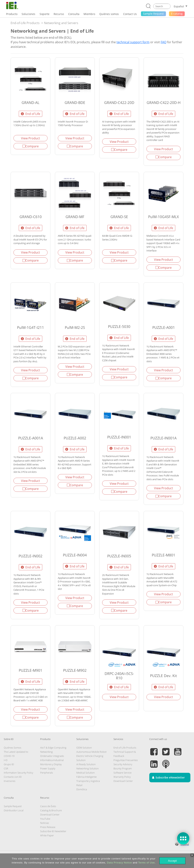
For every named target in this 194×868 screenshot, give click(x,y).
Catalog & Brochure (51, 810)
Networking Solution (88, 768)
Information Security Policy (18, 773)
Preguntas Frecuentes (126, 760)
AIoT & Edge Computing (53, 748)
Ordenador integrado (52, 756)
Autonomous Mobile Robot (91, 752)
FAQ (163, 42)
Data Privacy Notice (119, 863)
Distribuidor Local (14, 810)
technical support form (133, 42)
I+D (6, 760)
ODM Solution (84, 748)
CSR (6, 768)
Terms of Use (146, 863)
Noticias (45, 823)
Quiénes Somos (13, 748)
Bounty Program (123, 768)
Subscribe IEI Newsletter (53, 831)
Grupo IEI (9, 764)
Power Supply (48, 768)
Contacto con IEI (13, 777)
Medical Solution (86, 773)
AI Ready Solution (86, 764)
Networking (46, 752)
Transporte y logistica (88, 781)
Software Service (122, 773)
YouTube (45, 819)
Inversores (10, 781)
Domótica (82, 789)
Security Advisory (123, 764)
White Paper (47, 835)
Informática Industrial (52, 760)
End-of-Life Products (25, 23)
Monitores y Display (51, 764)
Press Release (48, 827)
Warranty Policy (122, 777)
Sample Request (13, 806)
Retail (79, 785)
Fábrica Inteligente (86, 777)
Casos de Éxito (48, 806)
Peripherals (47, 773)
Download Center (123, 781)
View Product (31, 138)
